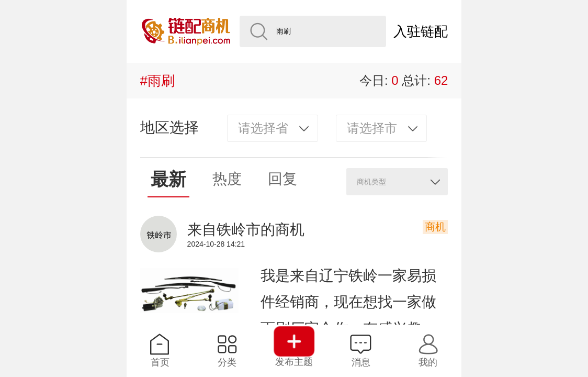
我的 (428, 350)
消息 (361, 350)
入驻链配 (421, 31)
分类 (227, 350)
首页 (160, 350)
